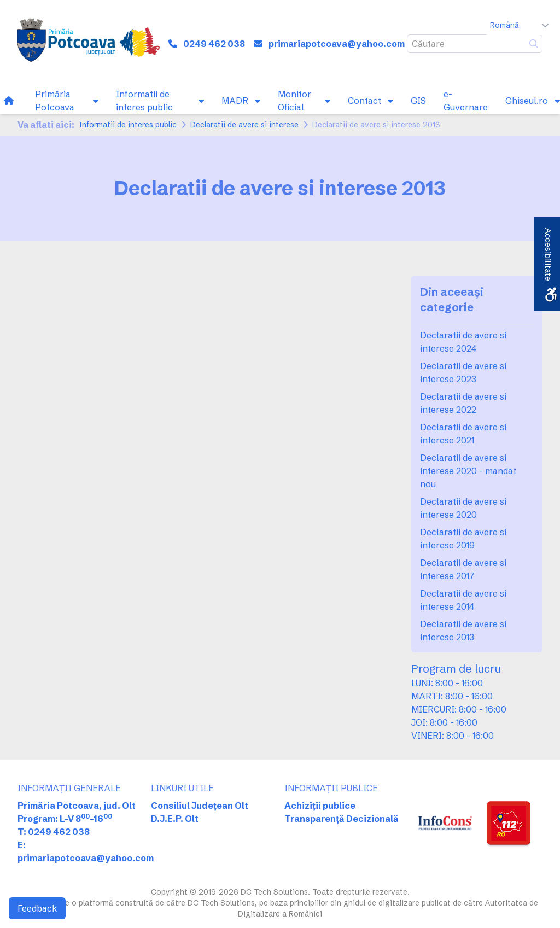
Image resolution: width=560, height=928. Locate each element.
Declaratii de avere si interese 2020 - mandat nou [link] (468, 471)
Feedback (37, 908)
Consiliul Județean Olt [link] (200, 806)
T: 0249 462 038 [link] (54, 832)
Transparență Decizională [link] (342, 819)
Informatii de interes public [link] (128, 125)
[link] (89, 44)
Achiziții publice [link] (320, 806)
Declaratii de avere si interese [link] (244, 125)
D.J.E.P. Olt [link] (175, 819)
